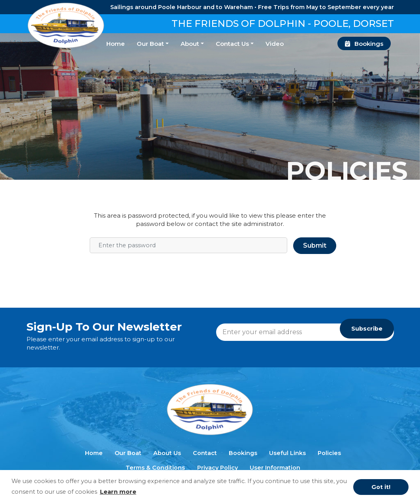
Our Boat (150, 44)
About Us (167, 453)
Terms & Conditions (155, 468)
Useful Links (287, 453)
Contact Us (232, 44)
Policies (329, 453)
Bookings (364, 44)
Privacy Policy (218, 468)
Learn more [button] (118, 492)
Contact (205, 453)
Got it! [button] (381, 487)
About (190, 44)
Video (275, 44)
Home (116, 44)
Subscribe (367, 329)
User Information (275, 468)
